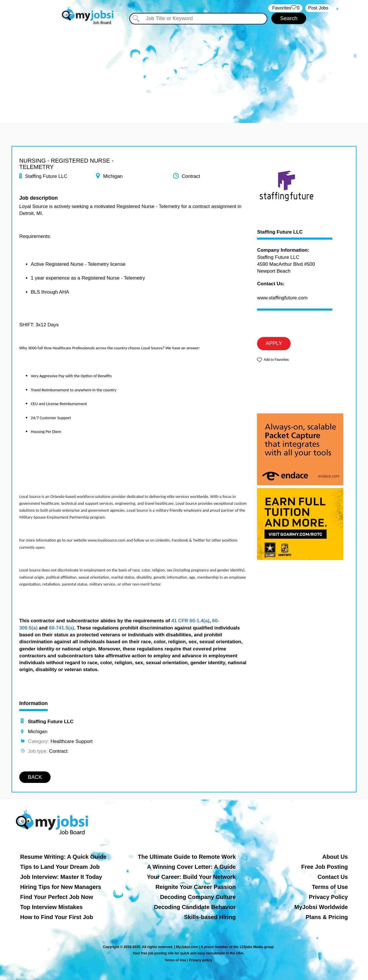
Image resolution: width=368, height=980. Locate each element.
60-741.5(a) (62, 628)
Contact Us (333, 877)
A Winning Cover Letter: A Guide (191, 867)
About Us (335, 857)
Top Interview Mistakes (51, 907)
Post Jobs (318, 8)
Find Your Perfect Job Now (57, 897)
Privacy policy (201, 960)
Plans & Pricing (327, 917)
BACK (35, 777)
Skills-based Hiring (210, 917)
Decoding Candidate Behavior (195, 907)
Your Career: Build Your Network (191, 877)
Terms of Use (330, 887)
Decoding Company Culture (198, 897)
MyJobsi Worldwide (321, 907)
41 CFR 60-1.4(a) (190, 621)
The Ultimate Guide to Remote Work (187, 857)
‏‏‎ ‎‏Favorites (285, 8)
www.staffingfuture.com (282, 298)
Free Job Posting (325, 867)
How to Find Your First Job (57, 917)
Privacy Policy (328, 897)
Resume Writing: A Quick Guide (63, 857)
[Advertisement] (184, 68)
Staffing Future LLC (280, 232)
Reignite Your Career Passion (196, 887)
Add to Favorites (276, 360)
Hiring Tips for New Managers (61, 887)
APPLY (274, 343)
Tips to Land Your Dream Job (60, 867)
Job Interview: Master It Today (61, 877)
